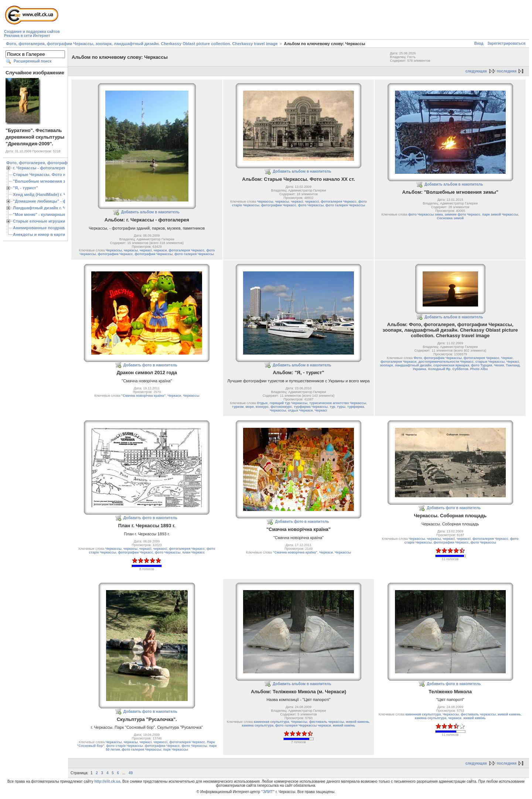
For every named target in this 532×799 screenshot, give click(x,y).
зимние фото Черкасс (462, 214)
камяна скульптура (258, 725)
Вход (479, 43)
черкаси (160, 250)
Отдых (262, 403)
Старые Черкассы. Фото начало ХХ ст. (52, 175)
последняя (507, 71)
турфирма (356, 407)
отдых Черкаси (300, 410)
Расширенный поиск (33, 61)
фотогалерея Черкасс (187, 250)
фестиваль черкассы (327, 722)
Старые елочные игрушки (39, 221)
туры (341, 407)
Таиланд (513, 365)
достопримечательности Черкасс (446, 362)
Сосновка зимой (450, 218)
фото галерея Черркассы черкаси (303, 725)
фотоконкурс (281, 407)
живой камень (357, 722)
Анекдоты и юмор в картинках (44, 234)
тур (332, 407)
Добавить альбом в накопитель (150, 212)
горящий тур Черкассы (289, 403)
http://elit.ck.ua (107, 781)
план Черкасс (194, 552)
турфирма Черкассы (311, 407)
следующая (476, 71)
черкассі (312, 202)
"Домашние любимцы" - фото (43, 201)
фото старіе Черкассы (124, 746)
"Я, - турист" (25, 188)
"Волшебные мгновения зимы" (45, 181)
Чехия (499, 365)
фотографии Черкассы (154, 254)
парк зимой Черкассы (500, 214)
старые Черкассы (490, 362)
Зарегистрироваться (506, 43)
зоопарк (386, 365)
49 (131, 773)
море (250, 407)
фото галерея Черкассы (194, 254)
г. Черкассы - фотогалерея (40, 168)
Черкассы (114, 250)
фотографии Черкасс (115, 254)
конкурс (262, 407)
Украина (419, 369)
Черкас (507, 358)
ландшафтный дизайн (413, 365)
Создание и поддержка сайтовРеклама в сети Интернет (32, 34)
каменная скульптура (272, 722)
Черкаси (174, 396)
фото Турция (482, 365)
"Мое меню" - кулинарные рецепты (49, 214)
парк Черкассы (175, 749)
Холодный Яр (439, 369)
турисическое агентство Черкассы (338, 403)
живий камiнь (344, 725)
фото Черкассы (311, 205)
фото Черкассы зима (425, 214)
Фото (418, 358)
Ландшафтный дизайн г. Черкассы (48, 208)
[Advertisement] (196, 21)
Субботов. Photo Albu (470, 369)
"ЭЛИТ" (268, 792)
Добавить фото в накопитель (150, 365)
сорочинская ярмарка (451, 365)
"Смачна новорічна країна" (144, 396)
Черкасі (321, 410)
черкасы (131, 250)
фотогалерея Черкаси (398, 362)
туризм (238, 407)
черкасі (146, 250)
